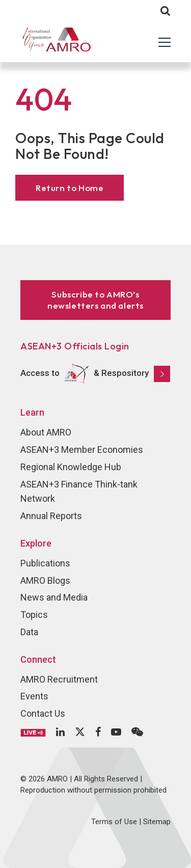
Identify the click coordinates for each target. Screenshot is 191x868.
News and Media (54, 597)
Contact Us (43, 713)
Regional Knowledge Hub (71, 467)
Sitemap (157, 822)
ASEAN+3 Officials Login (75, 346)
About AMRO (46, 432)
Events (34, 696)
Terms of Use (114, 822)
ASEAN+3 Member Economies (82, 450)
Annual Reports (51, 516)
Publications (45, 563)
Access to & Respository (95, 374)
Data (29, 632)
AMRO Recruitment (59, 679)
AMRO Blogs (45, 580)
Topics (34, 615)
